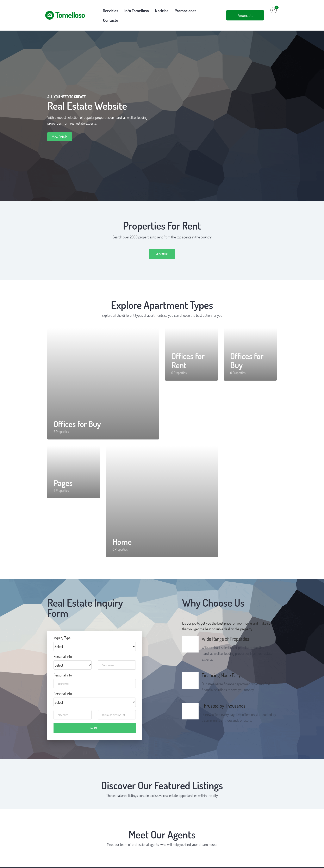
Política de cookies (179, 863)
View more (162, 244)
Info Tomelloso (137, 11)
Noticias (162, 11)
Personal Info (63, 647)
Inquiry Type (62, 628)
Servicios (111, 11)
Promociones (185, 11)
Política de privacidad (152, 863)
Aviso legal (130, 863)
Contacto (210, 11)
